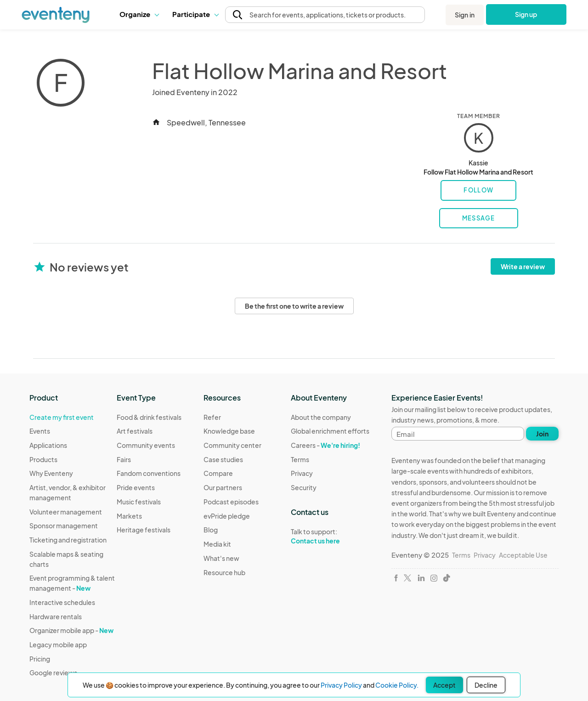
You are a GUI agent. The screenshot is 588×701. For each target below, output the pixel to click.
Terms (300, 459)
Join (542, 434)
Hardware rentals (56, 616)
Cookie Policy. (397, 685)
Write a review (523, 266)
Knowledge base (229, 431)
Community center (232, 445)
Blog (211, 530)
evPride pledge (227, 516)
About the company (321, 417)
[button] (139, 14)
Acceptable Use (523, 555)
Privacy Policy (341, 685)
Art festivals (135, 431)
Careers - (325, 445)
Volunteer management (66, 512)
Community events (146, 445)
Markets (129, 516)
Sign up (526, 14)
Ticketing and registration (68, 540)
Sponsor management (64, 526)
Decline (486, 685)
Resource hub (224, 572)
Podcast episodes (231, 502)
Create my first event (62, 417)
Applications (48, 445)
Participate (195, 14)
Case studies (223, 459)
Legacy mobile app (58, 644)
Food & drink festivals (149, 417)
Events (40, 431)
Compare (218, 473)
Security (304, 487)
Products (43, 459)
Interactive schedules (62, 602)
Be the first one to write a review (294, 306)
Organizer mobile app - (71, 630)
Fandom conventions (149, 473)
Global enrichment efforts (330, 431)
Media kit (217, 544)
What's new (221, 558)
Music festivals (139, 502)
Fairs (124, 459)
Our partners (223, 487)
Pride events (136, 487)
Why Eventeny (51, 473)
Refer (212, 417)
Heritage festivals (144, 530)
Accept (444, 685)
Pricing (40, 659)
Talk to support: (330, 537)
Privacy (302, 473)
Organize (139, 14)
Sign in (465, 15)
